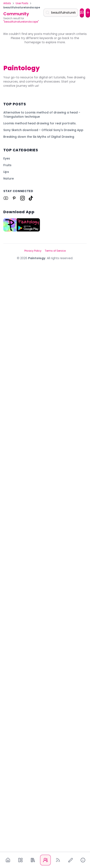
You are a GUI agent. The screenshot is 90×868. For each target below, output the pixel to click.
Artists (7, 3)
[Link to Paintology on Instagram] (22, 781)
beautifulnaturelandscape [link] (22, 8)
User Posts (22, 3)
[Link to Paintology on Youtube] (6, 781)
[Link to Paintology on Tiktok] (31, 781)
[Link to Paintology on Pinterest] (14, 781)
